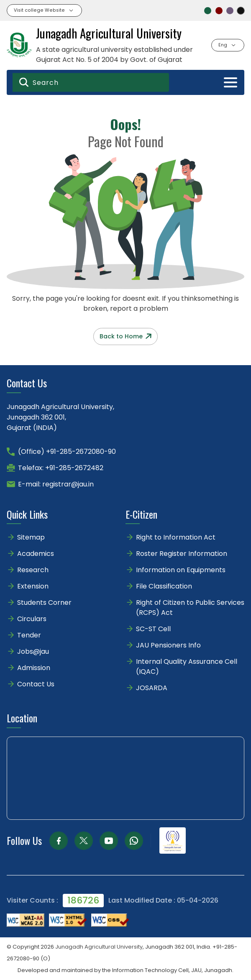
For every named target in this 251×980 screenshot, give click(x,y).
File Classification (164, 586)
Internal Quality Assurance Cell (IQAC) (187, 667)
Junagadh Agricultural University (99, 947)
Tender (29, 635)
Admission (34, 668)
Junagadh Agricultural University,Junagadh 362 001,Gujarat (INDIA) (60, 417)
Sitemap (31, 537)
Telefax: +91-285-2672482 (61, 468)
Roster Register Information (182, 554)
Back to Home (125, 336)
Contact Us (36, 684)
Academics (36, 554)
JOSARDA (152, 688)
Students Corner (44, 603)
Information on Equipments (181, 570)
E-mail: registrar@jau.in (56, 484)
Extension (33, 586)
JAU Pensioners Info (168, 645)
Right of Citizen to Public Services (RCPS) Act (190, 608)
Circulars (32, 619)
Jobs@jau (33, 651)
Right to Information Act (176, 537)
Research (33, 570)
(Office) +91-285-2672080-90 (67, 452)
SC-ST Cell (153, 629)
